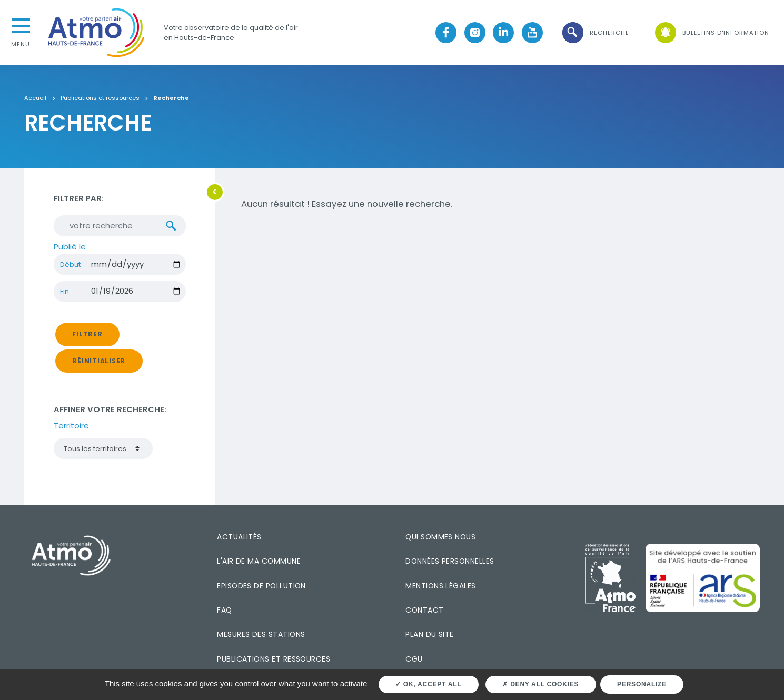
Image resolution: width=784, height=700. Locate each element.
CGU (414, 659)
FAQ (224, 610)
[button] (595, 33)
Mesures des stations (261, 634)
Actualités (239, 537)
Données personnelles (450, 561)
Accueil (35, 98)
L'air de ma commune (259, 561)
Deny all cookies (540, 684)
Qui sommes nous (440, 537)
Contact (424, 610)
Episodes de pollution (261, 586)
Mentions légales (440, 586)
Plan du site (430, 634)
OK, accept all (428, 684)
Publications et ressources (100, 98)
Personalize (642, 684)
